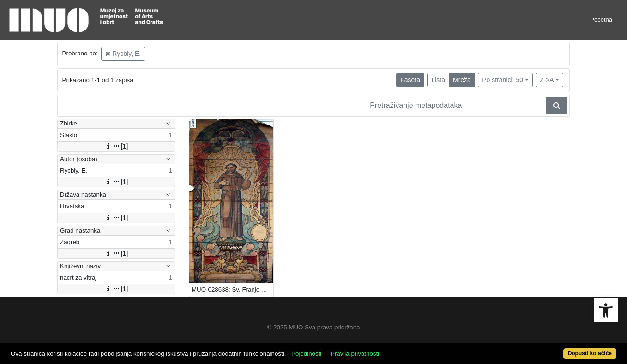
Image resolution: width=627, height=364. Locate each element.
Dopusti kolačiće (590, 353)
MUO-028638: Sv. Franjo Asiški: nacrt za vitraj (232, 289)
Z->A (547, 80)
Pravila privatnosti (355, 354)
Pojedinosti (306, 354)
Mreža (462, 80)
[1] (116, 146)
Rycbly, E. (123, 54)
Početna (601, 20)
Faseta (410, 80)
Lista (438, 80)
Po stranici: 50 (503, 80)
